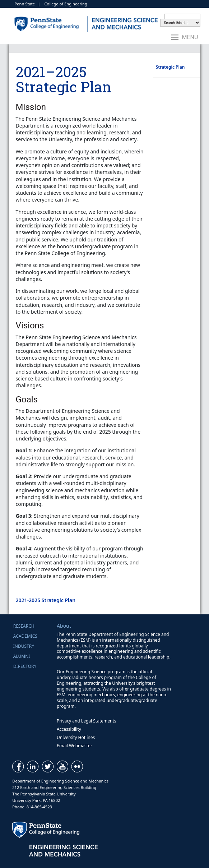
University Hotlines (76, 737)
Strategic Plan (170, 67)
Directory (25, 666)
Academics (25, 636)
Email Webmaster (75, 746)
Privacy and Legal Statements (86, 721)
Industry (24, 646)
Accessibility (69, 729)
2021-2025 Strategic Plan (46, 600)
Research (24, 626)
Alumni (22, 656)
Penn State (25, 4)
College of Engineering (66, 4)
